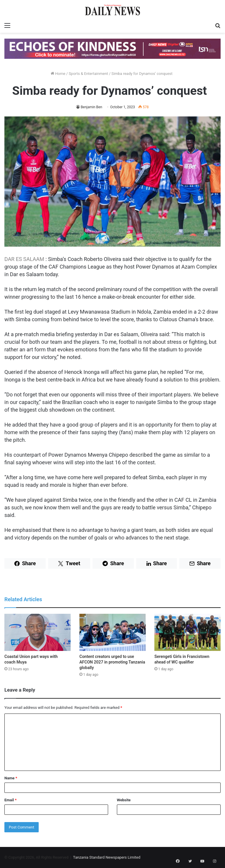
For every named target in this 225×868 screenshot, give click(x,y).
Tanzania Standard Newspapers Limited (107, 857)
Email (11, 800)
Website (124, 800)
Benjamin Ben (91, 107)
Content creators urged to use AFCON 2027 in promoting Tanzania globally (112, 662)
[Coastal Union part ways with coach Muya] (37, 632)
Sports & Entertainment (88, 74)
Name (11, 778)
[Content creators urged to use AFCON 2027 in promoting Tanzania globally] (112, 632)
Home (58, 74)
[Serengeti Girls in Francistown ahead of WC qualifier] (187, 632)
